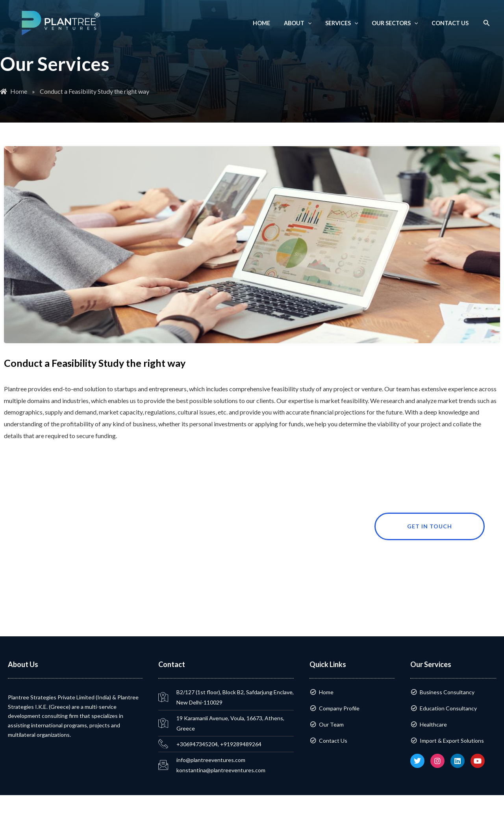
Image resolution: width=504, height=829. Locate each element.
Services (347, 23)
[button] (487, 23)
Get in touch (446, 526)
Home (271, 23)
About (305, 23)
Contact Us (451, 23)
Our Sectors (398, 23)
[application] (316, 23)
